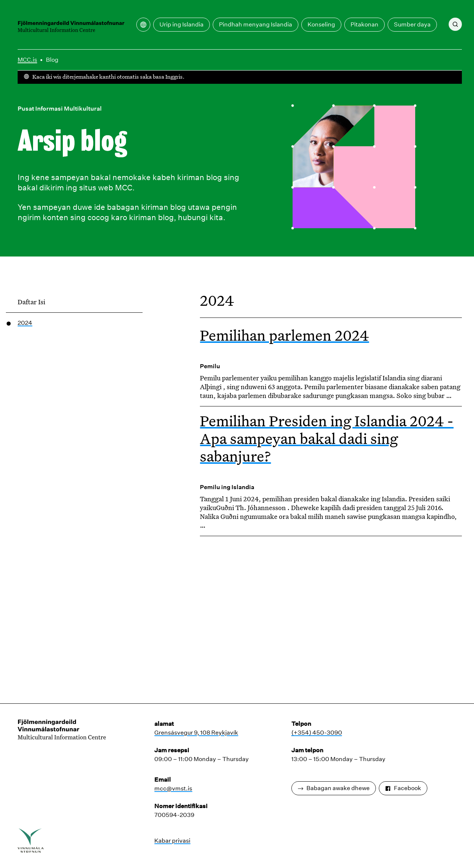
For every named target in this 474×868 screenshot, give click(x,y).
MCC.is (27, 60)
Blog (52, 60)
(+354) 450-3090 (317, 733)
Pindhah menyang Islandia (256, 24)
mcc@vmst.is (173, 788)
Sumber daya (412, 24)
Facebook (403, 788)
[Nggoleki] (455, 24)
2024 (25, 323)
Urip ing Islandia (182, 24)
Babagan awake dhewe (334, 788)
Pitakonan (365, 24)
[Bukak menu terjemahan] (143, 25)
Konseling (321, 24)
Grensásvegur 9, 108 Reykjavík (196, 733)
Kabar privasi (172, 841)
